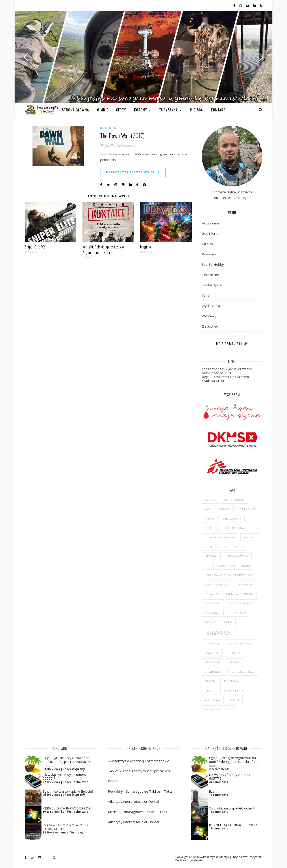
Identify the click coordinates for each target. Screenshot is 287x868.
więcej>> (243, 198)
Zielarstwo (210, 326)
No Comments (126, 145)
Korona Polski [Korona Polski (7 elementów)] (218, 584)
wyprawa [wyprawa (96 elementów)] (213, 700)
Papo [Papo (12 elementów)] (228, 622)
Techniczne (210, 275)
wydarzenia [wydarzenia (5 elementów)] (234, 691)
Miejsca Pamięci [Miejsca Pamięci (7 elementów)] (242, 603)
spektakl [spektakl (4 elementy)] (213, 662)
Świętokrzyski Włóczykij (126, 761)
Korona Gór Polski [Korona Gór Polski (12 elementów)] (233, 566)
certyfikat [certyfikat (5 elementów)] (247, 509)
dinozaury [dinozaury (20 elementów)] (232, 519)
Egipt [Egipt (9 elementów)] (210, 528)
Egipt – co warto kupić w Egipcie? (68, 791)
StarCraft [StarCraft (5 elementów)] (214, 672)
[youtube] (248, 6)
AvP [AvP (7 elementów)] (208, 509)
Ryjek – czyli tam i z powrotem (225, 377)
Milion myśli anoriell (216, 373)
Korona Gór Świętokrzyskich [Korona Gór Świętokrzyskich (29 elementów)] (231, 575)
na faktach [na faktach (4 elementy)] (236, 613)
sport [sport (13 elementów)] (235, 662)
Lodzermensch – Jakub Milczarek (227, 369)
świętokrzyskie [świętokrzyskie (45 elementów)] (219, 709)
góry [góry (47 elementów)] (240, 547)
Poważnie (209, 254)
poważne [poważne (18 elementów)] (212, 643)
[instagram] (241, 6)
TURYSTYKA (169, 110)
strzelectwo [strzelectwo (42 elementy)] (243, 672)
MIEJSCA (196, 110)
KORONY (141, 110)
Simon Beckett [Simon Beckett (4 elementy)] (241, 643)
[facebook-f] (235, 6)
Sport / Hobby (213, 264)
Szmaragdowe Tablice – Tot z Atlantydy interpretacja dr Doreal (140, 771)
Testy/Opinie (212, 285)
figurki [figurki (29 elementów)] (250, 537)
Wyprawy (209, 316)
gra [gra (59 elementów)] (224, 547)
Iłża (212, 791)
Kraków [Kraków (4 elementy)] (246, 584)
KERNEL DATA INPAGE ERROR (67, 808)
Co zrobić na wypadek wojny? (232, 808)
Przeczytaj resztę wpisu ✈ (133, 172)
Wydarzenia (211, 306)
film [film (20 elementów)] (209, 547)
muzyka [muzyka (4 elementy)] (212, 613)
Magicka (146, 247)
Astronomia (211, 223)
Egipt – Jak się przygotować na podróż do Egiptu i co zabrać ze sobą (67, 762)
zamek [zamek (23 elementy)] (234, 700)
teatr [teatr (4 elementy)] (210, 681)
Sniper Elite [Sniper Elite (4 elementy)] (237, 653)
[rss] (261, 6)
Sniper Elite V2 (35, 247)
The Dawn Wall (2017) (122, 136)
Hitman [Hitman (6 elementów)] (211, 556)
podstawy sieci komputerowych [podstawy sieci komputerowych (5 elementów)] (219, 633)
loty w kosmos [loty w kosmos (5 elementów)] (240, 594)
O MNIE (103, 110)
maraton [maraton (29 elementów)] (213, 603)
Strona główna (75, 110)
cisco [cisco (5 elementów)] (210, 519)
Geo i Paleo (211, 233)
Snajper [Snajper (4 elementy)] (212, 653)
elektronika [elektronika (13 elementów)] (233, 528)
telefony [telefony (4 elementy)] (232, 681)
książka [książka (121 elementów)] (211, 594)
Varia (206, 295)
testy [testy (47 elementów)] (210, 691)
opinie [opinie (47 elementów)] (210, 622)
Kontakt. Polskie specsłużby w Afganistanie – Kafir (103, 250)
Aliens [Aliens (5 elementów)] (210, 500)
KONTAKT (218, 110)
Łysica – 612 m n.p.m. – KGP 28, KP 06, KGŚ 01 (67, 827)
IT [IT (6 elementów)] (207, 566)
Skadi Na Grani (213, 381)
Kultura (108, 128)
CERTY (121, 110)
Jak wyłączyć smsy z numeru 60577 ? (64, 776)
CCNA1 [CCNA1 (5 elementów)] (224, 509)
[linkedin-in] (255, 6)
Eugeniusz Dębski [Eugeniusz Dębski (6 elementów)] (220, 537)
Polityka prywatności (189, 860)
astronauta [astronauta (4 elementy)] (235, 500)
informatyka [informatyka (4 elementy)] (237, 556)
